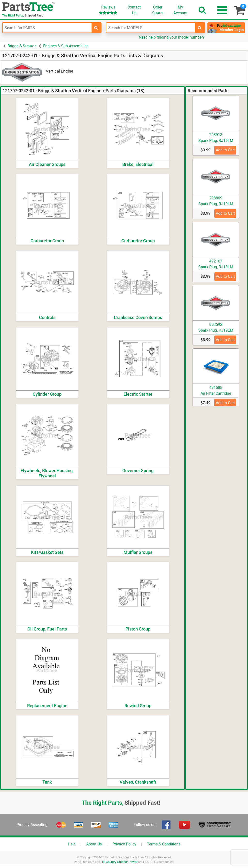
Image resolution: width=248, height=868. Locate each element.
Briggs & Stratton (22, 46)
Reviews (108, 10)
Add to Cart (225, 150)
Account (180, 10)
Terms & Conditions (164, 844)
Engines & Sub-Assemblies (66, 46)
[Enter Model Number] (151, 28)
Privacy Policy (124, 844)
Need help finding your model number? (172, 37)
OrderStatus (158, 10)
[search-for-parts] (96, 28)
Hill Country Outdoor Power (119, 862)
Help (72, 844)
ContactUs (134, 10)
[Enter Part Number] (47, 28)
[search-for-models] (200, 28)
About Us (94, 844)
